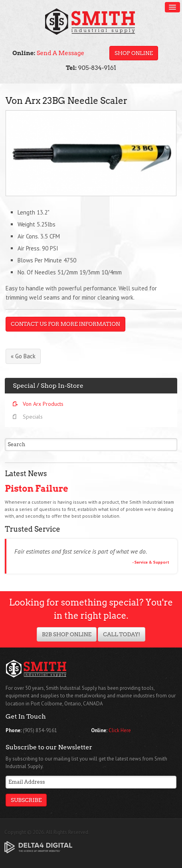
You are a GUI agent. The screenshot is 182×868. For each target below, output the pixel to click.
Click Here (120, 730)
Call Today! (122, 634)
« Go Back (23, 356)
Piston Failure (37, 489)
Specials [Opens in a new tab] (33, 417)
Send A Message (60, 53)
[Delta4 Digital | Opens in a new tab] (38, 847)
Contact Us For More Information (65, 324)
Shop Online (134, 53)
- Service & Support (151, 562)
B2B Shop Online (67, 634)
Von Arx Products (43, 404)
